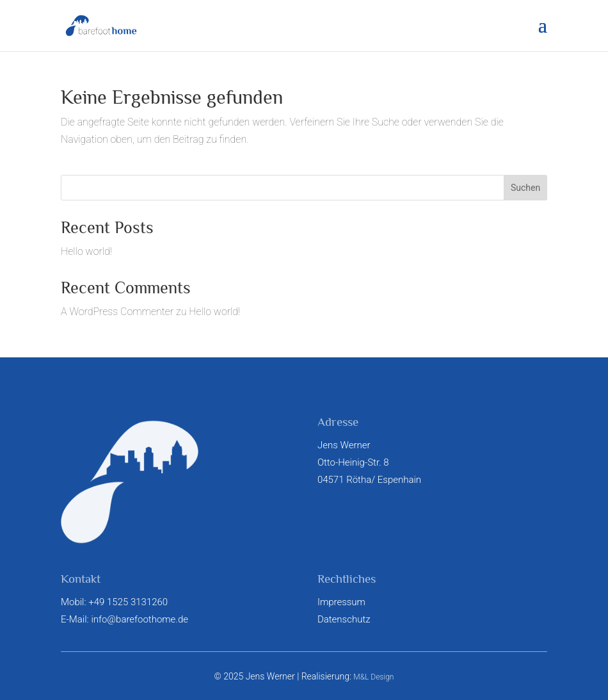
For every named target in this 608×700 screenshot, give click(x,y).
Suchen (525, 188)
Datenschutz (344, 619)
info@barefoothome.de (140, 619)
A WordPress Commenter (117, 312)
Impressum (341, 602)
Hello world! (86, 251)
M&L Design (373, 677)
